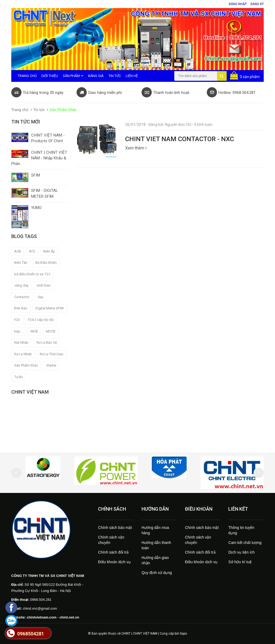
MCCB (51, 331)
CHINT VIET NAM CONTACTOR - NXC (180, 139)
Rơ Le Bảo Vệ (47, 343)
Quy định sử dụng (157, 573)
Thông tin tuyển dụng (241, 530)
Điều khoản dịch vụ (114, 562)
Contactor (22, 297)
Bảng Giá (96, 76)
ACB (18, 251)
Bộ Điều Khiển (46, 263)
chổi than (44, 285)
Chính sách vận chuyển (111, 540)
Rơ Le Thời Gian (52, 354)
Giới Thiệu (50, 76)
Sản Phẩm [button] (73, 76)
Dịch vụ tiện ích (241, 552)
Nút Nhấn (21, 343)
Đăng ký (257, 4)
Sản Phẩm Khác (26, 365)
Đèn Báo (21, 308)
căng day (21, 285)
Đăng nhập (238, 4)
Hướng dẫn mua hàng (155, 530)
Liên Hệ (132, 76)
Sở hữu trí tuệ (240, 562)
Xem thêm (136, 148)
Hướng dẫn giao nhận (155, 560)
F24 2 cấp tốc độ (41, 320)
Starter (51, 365)
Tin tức (39, 110)
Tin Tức (115, 76)
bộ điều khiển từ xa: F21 (32, 274)
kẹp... (18, 331)
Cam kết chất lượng (245, 543)
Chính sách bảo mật (115, 528)
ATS (32, 251)
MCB (34, 331)
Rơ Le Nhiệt (23, 354)
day (40, 297)
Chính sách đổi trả (113, 552)
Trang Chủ (27, 76)
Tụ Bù (19, 377)
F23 (17, 320)
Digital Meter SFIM (50, 308)
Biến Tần (21, 263)
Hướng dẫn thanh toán (156, 545)
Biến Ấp (49, 251)
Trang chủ (20, 110)
